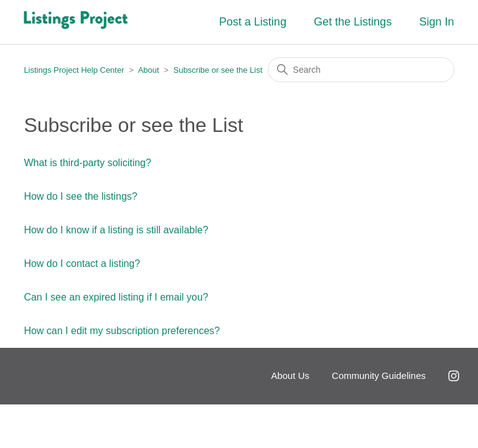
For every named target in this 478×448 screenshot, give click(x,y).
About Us (290, 376)
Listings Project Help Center (74, 70)
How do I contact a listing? (82, 264)
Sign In (437, 22)
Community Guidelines (379, 376)
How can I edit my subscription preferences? (122, 331)
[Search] (361, 70)
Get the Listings (353, 22)
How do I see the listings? (80, 196)
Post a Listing (253, 22)
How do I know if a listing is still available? (116, 230)
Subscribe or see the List (218, 70)
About (149, 70)
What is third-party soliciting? (87, 163)
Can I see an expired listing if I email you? (116, 297)
